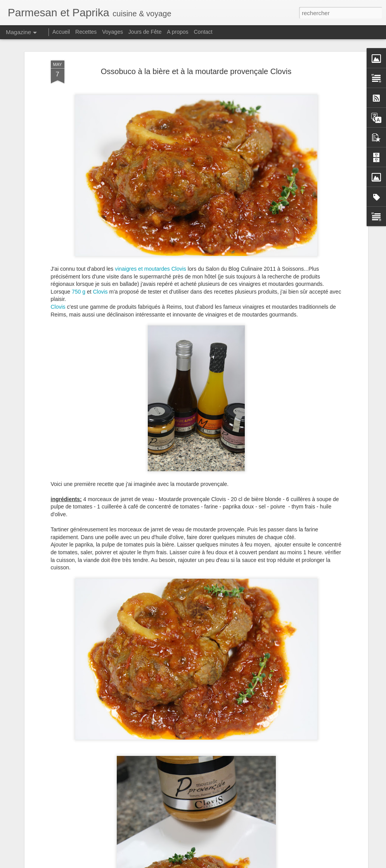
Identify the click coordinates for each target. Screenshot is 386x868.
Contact (203, 32)
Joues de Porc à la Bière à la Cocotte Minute (181, 771)
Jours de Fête (145, 32)
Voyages (113, 32)
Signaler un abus (270, 864)
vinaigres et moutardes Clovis (151, 225)
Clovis (101, 248)
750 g (79, 248)
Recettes (86, 32)
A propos (177, 32)
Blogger (244, 864)
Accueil (61, 32)
